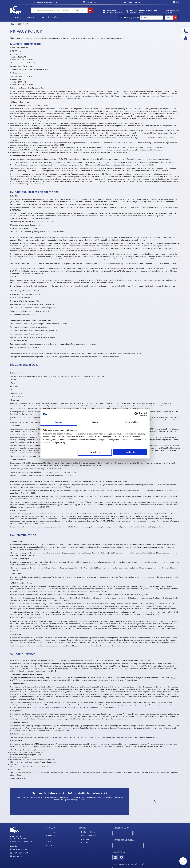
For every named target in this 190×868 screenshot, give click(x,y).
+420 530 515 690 (19, 849)
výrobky (16, 17)
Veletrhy (51, 836)
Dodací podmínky (88, 832)
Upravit (95, 452)
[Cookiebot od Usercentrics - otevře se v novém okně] (136, 414)
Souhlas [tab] (59, 422)
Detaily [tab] (95, 422)
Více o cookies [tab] (131, 422)
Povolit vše (130, 452)
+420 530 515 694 (19, 853)
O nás (43, 17)
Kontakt (85, 843)
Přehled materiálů (88, 836)
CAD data (85, 839)
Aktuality (51, 832)
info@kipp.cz (17, 856)
